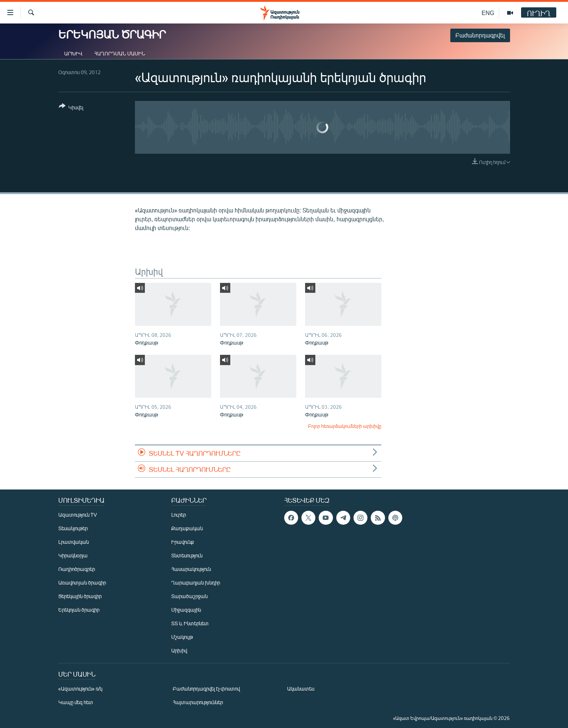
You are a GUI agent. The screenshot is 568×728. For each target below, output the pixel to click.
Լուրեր (179, 515)
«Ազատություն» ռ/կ (80, 689)
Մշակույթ (182, 637)
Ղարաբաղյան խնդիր (196, 583)
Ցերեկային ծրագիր (80, 596)
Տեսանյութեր (73, 528)
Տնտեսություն (187, 555)
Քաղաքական (187, 528)
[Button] (71, 108)
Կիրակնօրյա (73, 555)
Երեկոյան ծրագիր (79, 610)
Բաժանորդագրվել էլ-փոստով (206, 689)
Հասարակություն (191, 569)
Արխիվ (73, 53)
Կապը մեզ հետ (76, 702)
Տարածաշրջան (189, 596)
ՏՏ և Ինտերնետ (190, 623)
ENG (488, 13)
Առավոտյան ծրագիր (82, 583)
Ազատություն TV (78, 515)
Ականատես (301, 689)
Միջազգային (186, 610)
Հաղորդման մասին (120, 53)
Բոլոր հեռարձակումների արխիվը (345, 426)
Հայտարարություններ (198, 702)
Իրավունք (183, 542)
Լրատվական (74, 542)
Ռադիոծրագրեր (77, 569)
